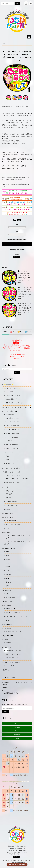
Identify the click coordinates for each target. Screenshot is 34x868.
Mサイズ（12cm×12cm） (13, 433)
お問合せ (6, 687)
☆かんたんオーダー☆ (10, 491)
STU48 (8, 571)
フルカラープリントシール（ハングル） (17, 479)
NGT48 (8, 567)
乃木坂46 (8, 574)
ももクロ (8, 620)
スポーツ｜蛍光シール (12, 658)
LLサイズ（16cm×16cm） (13, 426)
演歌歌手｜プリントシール (13, 631)
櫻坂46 (8, 578)
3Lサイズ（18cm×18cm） (13, 422)
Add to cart (17, 244)
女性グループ (7, 606)
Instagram (17, 727)
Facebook (17, 735)
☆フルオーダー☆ (8, 514)
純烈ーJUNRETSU (9, 636)
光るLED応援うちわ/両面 (13, 395)
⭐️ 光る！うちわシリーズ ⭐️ (12, 388)
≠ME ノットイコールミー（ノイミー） (17, 616)
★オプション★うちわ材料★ (12, 468)
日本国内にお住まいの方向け (17, 250)
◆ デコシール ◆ (8, 453)
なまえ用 (8, 498)
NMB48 (8, 559)
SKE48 (8, 555)
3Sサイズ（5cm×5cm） (12, 448)
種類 (17, 225)
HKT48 (8, 563)
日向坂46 (8, 582)
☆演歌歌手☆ (7, 628)
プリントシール (10, 456)
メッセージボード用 (11, 505)
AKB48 (8, 552)
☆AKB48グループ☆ (9, 549)
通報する (17, 254)
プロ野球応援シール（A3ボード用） (16, 650)
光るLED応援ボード (11, 399)
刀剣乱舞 (6, 640)
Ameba (17, 738)
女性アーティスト (8, 625)
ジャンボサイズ (10, 414)
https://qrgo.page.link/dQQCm (10, 168)
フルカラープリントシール (13, 475)
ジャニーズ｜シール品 (12, 521)
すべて (5, 332)
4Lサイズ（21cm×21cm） (13, 418)
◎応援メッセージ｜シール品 (12, 472)
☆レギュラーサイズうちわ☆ (12, 662)
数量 (17, 231)
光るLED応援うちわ (11, 391)
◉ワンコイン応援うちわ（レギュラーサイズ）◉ (17, 407)
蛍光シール (9, 460)
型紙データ (6, 670)
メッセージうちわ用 (11, 502)
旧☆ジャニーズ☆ (8, 518)
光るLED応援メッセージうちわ (14, 403)
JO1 (7, 593)
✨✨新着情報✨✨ (9, 385)
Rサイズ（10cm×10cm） (13, 437)
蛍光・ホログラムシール (13, 483)
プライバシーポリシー (9, 690)
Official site (17, 724)
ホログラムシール (11, 464)
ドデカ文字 (6, 487)
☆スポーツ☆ (7, 647)
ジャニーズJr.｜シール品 (13, 524)
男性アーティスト (8, 602)
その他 (7, 528)
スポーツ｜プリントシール (13, 654)
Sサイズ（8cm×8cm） (12, 441)
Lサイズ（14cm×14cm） (13, 429)
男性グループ (7, 590)
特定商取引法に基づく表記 (11, 693)
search (17, 4)
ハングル (8, 509)
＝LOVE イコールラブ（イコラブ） (16, 612)
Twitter (17, 731)
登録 (5, 712)
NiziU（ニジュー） (11, 609)
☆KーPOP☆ (7, 533)
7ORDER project (10, 597)
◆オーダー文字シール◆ (10, 411)
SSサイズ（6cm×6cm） (12, 445)
